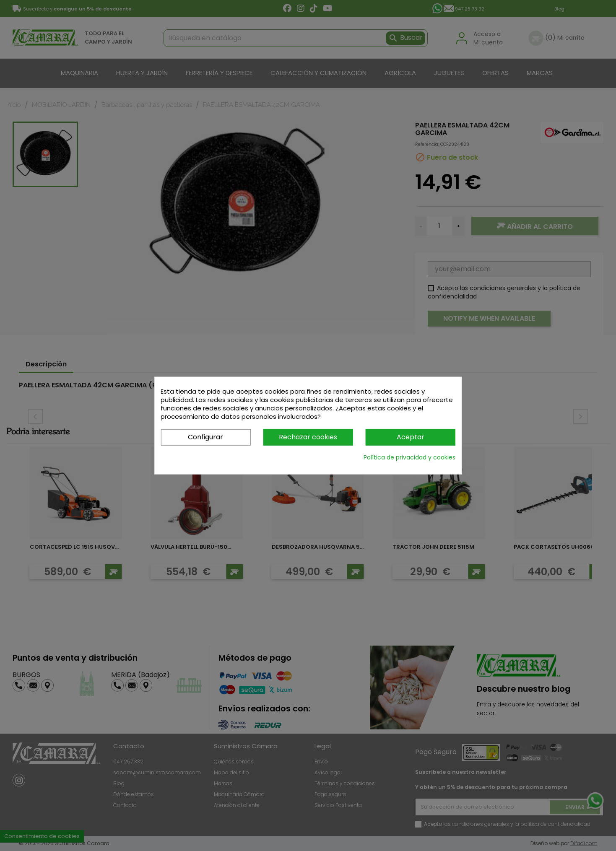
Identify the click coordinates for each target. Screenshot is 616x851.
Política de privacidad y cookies (409, 457)
